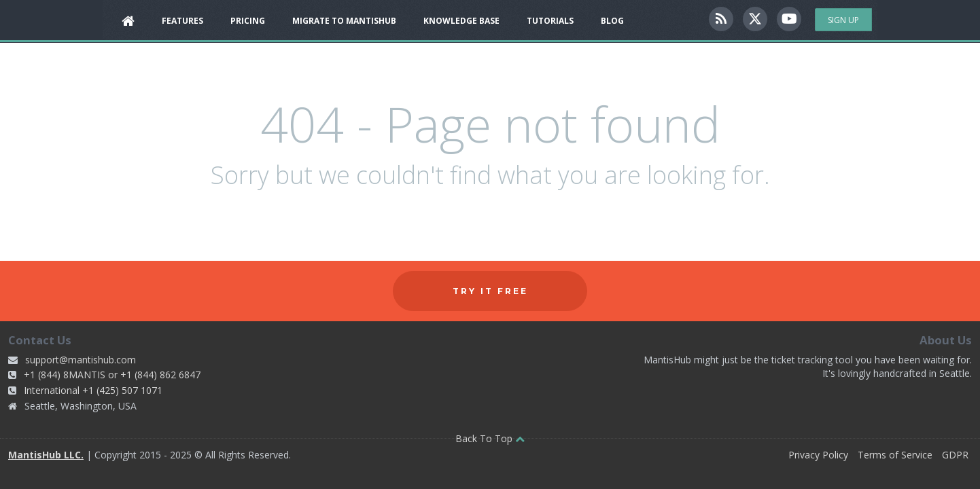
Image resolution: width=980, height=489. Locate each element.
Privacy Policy (818, 455)
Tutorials (550, 21)
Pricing (248, 21)
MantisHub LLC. (46, 455)
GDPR (955, 455)
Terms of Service (895, 455)
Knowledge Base (461, 21)
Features (182, 21)
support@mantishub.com (81, 360)
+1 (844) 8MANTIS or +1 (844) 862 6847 (112, 375)
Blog (612, 21)
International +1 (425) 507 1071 (93, 390)
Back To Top (490, 438)
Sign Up (843, 20)
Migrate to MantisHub (344, 21)
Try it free (490, 291)
